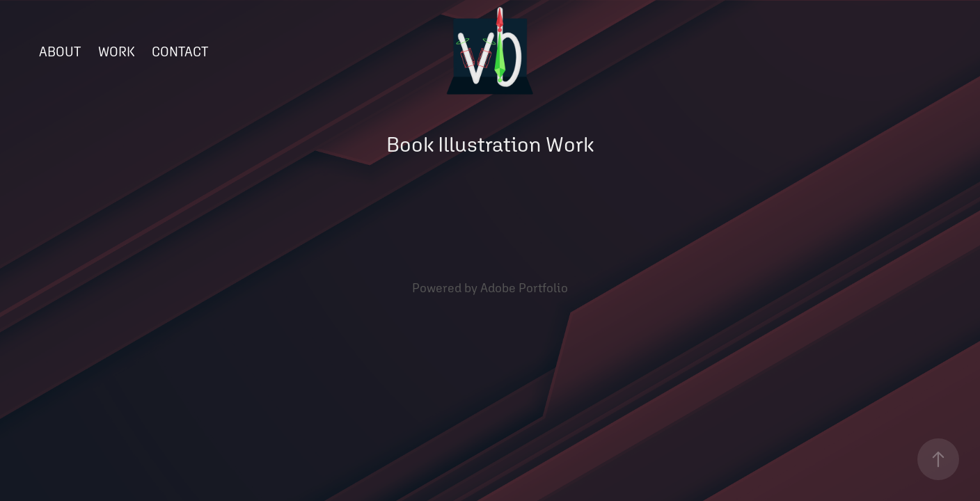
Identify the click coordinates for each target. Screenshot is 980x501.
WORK (117, 51)
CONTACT (180, 51)
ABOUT (60, 51)
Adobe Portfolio (524, 288)
